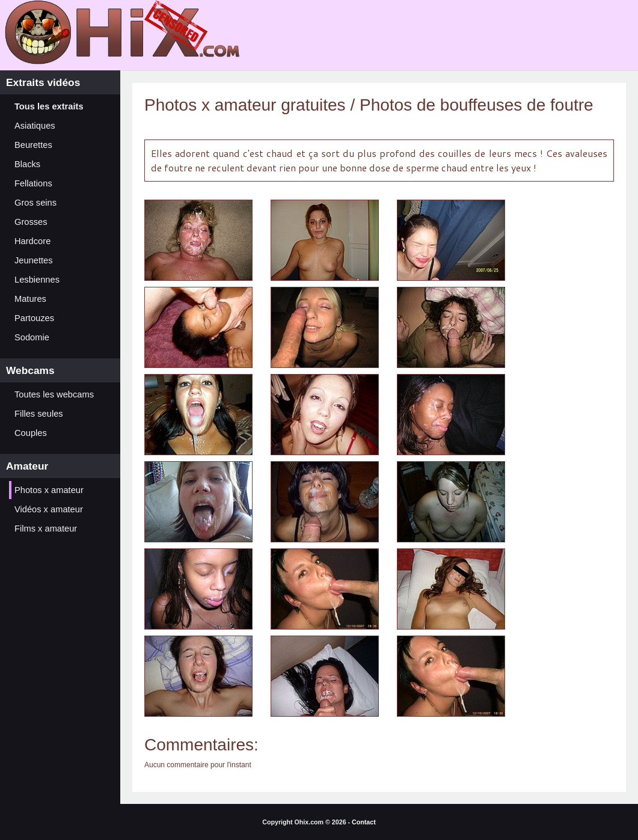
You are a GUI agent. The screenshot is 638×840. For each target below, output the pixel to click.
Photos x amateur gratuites (245, 105)
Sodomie (32, 337)
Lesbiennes (37, 280)
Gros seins (35, 203)
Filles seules (39, 414)
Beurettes (33, 145)
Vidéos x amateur (49, 509)
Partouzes (34, 318)
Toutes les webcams (54, 394)
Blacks (27, 164)
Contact (364, 822)
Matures (30, 299)
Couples (31, 433)
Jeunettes (34, 260)
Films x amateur (46, 529)
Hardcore (32, 241)
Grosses (31, 222)
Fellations (33, 183)
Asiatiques (35, 126)
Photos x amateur (49, 490)
